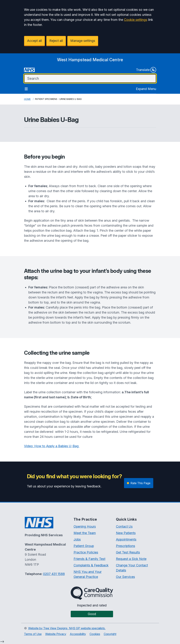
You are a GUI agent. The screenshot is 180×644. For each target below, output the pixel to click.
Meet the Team (85, 533)
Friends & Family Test (89, 559)
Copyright (110, 634)
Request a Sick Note (131, 559)
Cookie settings (136, 20)
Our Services (125, 577)
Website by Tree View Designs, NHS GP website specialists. (67, 628)
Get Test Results (128, 552)
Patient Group (84, 546)
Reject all (56, 41)
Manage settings (83, 41)
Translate (146, 70)
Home (27, 99)
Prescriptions (126, 546)
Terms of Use (33, 634)
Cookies (95, 634)
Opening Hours (85, 526)
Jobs (77, 539)
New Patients (126, 533)
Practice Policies (86, 552)
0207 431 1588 (54, 574)
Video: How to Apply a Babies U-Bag (52, 446)
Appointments (126, 539)
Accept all (34, 41)
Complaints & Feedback (91, 565)
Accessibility (78, 634)
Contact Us (124, 526)
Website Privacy (56, 634)
